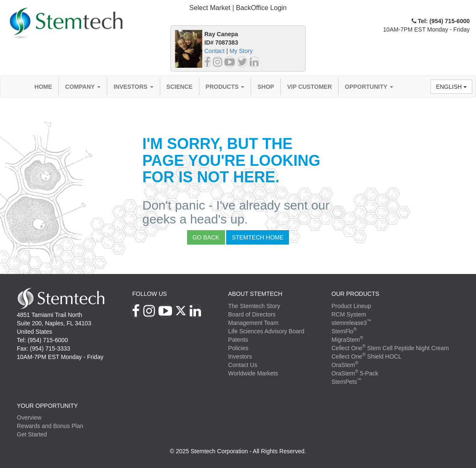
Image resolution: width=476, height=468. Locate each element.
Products (225, 87)
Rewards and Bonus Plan (50, 426)
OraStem (345, 365)
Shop (266, 87)
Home (43, 87)
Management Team (253, 323)
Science (180, 87)
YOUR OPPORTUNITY (47, 406)
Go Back (206, 237)
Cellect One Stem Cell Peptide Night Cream (390, 348)
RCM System (349, 314)
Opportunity (369, 87)
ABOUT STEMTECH (255, 294)
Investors (134, 87)
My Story (241, 51)
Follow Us (149, 294)
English (451, 87)
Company (83, 87)
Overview (29, 417)
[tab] (238, 8)
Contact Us (242, 365)
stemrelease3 (351, 323)
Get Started (32, 434)
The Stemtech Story (254, 306)
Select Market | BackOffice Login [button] (238, 8)
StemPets (346, 382)
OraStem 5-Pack (355, 373)
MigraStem (347, 340)
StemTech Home (258, 237)
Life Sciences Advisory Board (266, 331)
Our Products (355, 294)
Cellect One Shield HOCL (366, 356)
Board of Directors (252, 314)
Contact (214, 51)
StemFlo (344, 331)
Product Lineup (351, 306)
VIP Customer (309, 87)
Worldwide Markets (253, 373)
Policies (238, 348)
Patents (238, 340)
